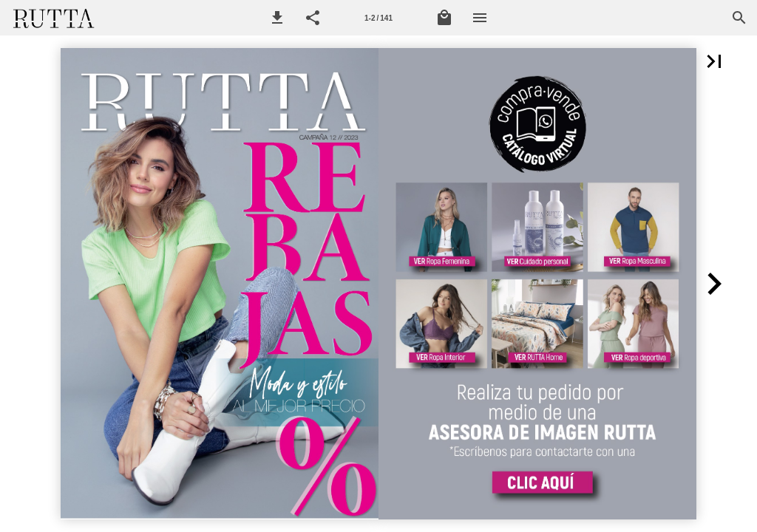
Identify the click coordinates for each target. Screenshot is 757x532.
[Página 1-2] (378, 18)
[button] (277, 18)
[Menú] (480, 18)
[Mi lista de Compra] (444, 18)
